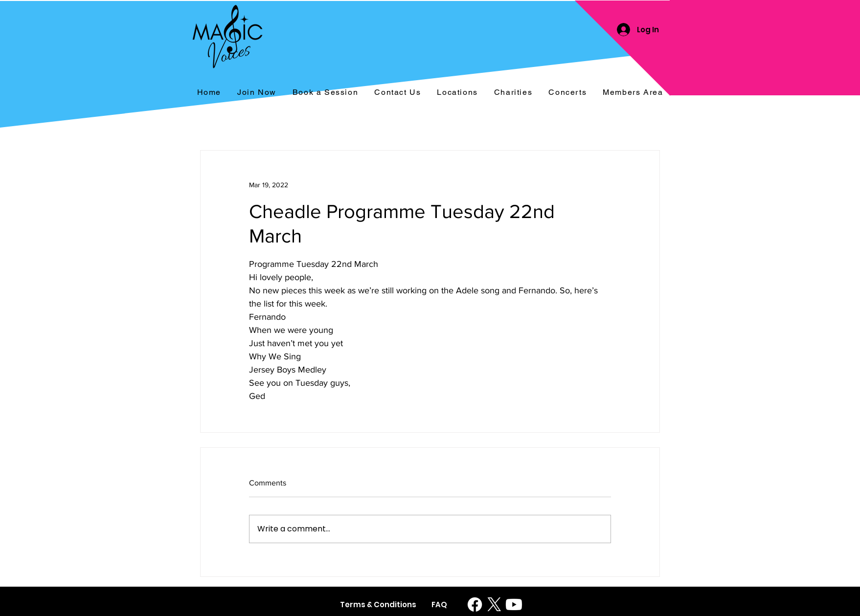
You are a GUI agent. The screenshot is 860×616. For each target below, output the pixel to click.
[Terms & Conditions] (378, 605)
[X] (494, 605)
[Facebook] (475, 605)
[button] (568, 93)
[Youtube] (514, 605)
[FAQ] (439, 605)
